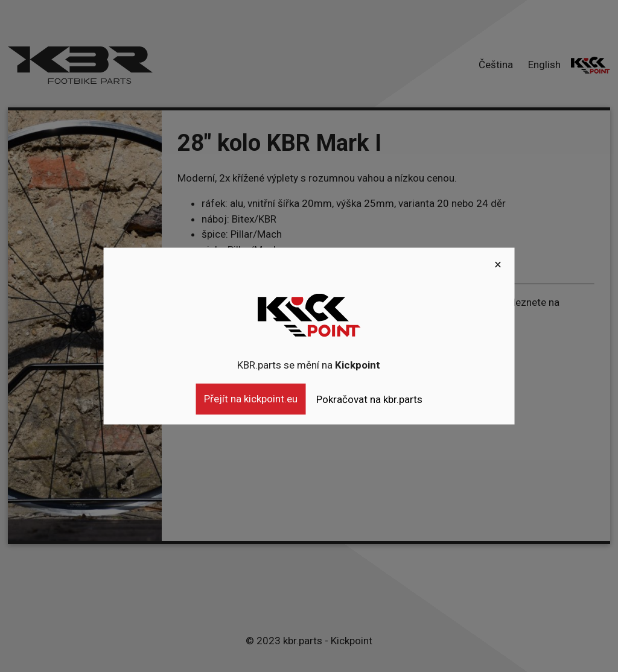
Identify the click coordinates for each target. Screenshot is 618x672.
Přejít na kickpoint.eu (251, 399)
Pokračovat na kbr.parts (369, 399)
